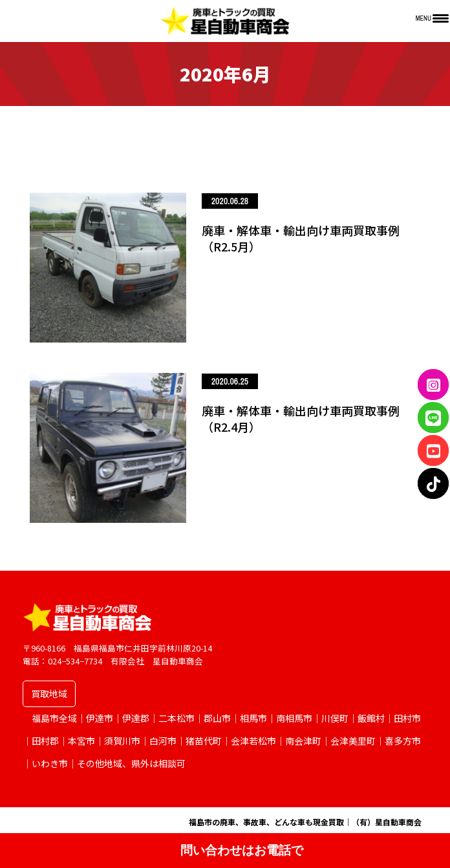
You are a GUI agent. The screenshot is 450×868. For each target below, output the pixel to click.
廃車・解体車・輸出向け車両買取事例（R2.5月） (301, 238)
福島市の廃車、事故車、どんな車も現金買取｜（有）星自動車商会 (305, 822)
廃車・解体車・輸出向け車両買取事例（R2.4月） (301, 418)
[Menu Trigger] (432, 18)
